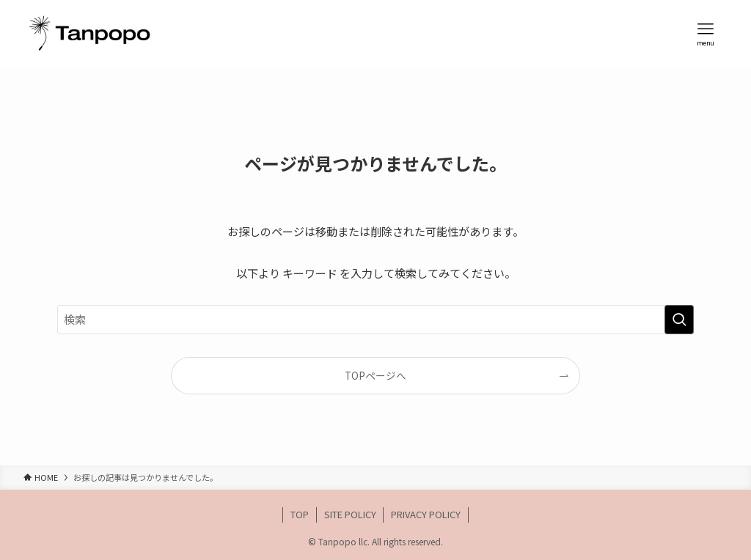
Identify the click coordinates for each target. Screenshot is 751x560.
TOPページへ (375, 375)
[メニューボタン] (706, 34)
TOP (300, 514)
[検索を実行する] (679, 320)
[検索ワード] (375, 320)
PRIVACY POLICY (426, 514)
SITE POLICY (350, 514)
